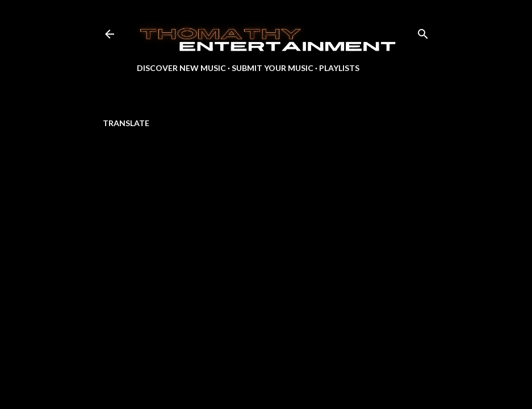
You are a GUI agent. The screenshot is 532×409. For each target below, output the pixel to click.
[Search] (423, 32)
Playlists (339, 68)
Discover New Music (181, 68)
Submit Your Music (273, 68)
